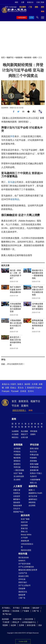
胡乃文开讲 (33, 496)
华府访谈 (17, 467)
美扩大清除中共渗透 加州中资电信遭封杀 (16, 290)
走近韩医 (32, 505)
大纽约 (13, 384)
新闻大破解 (34, 464)
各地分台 (30, 2)
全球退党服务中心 (29, 622)
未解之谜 (17, 490)
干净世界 (6, 622)
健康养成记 (33, 499)
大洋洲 (34, 384)
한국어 (31, 391)
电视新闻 (19, 57)
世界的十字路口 (36, 473)
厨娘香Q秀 (25, 541)
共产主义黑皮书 (24, 585)
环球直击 (17, 452)
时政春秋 (33, 458)
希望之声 (16, 622)
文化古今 (17, 509)
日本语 (23, 391)
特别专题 (23, 554)
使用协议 (6, 611)
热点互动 (33, 452)
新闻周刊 (17, 464)
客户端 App (7, 614)
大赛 (23, 2)
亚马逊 (5, 173)
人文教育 (18, 486)
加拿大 (20, 384)
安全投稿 (16, 611)
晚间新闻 (28, 57)
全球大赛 (24, 437)
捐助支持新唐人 (19, 410)
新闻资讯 (23, 401)
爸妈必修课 (18, 505)
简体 (43, 2)
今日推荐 (15, 434)
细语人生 (33, 483)
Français (6, 391)
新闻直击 (17, 461)
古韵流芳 (17, 496)
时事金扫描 (34, 455)
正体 (38, 2)
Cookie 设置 (23, 641)
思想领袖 (33, 461)
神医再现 (32, 502)
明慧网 (5, 625)
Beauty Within (26, 535)
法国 (7, 388)
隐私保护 (36, 608)
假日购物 (7, 215)
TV (32, 18)
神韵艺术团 (17, 619)
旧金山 (13, 388)
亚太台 (21, 388)
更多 (40, 625)
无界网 (21, 625)
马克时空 (33, 476)
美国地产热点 (18, 512)
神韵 (16, 2)
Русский (15, 391)
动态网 (13, 625)
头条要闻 (15, 431)
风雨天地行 (23, 582)
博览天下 (24, 434)
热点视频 (24, 431)
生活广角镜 (25, 519)
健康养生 (33, 486)
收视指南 (26, 608)
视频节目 (10, 57)
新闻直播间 (22, 18)
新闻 (35, 57)
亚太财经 (17, 480)
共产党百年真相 (24, 564)
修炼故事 (22, 595)
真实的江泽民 (24, 576)
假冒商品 (12, 176)
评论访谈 (34, 445)
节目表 (15, 406)
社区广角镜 (18, 473)
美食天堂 (24, 528)
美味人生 (24, 532)
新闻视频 (18, 445)
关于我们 (16, 608)
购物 (31, 410)
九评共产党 (23, 573)
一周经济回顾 (19, 470)
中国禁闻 (17, 455)
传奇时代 (22, 561)
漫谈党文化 (23, 592)
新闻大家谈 (34, 448)
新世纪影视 (31, 625)
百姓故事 (22, 588)
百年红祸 (22, 579)
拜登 (4, 128)
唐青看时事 (34, 470)
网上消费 (34, 215)
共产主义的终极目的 (26, 567)
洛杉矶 (27, 384)
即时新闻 (34, 431)
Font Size (34, 111)
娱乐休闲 (25, 515)
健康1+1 (32, 490)
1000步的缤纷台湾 (27, 546)
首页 (3, 57)
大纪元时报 (29, 619)
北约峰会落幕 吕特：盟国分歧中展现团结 (38, 306)
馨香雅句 (17, 499)
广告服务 (26, 611)
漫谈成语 (17, 502)
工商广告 (22, 598)
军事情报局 (34, 467)
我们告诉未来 (24, 558)
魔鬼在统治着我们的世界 (28, 570)
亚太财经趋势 (19, 476)
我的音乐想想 (26, 550)
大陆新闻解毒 (35, 480)
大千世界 (24, 538)
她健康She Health (35, 493)
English (39, 388)
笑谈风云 (17, 493)
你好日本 (24, 522)
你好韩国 (24, 525)
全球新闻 (17, 448)
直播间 (25, 406)
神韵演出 (15, 437)
